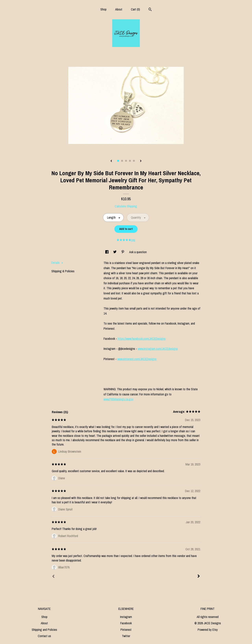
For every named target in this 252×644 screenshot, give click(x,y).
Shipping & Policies (63, 271)
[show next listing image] (141, 161)
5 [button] (134, 161)
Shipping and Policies (44, 630)
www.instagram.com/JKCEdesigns (158, 349)
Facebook (126, 623)
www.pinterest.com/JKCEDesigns (137, 359)
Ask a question (138, 252)
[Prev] (53, 577)
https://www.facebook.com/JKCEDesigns (142, 339)
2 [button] (122, 161)
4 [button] (130, 161)
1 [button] (118, 161)
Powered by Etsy (208, 630)
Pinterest (126, 630)
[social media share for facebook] (107, 252)
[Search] (150, 10)
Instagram (126, 617)
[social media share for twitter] (115, 252)
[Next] (199, 577)
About (119, 9)
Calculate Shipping (126, 206)
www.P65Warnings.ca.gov (119, 399)
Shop (103, 9)
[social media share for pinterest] (123, 252)
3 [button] (126, 161)
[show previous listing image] (111, 161)
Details (57, 263)
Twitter (126, 636)
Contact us (44, 636)
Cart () (135, 9)
